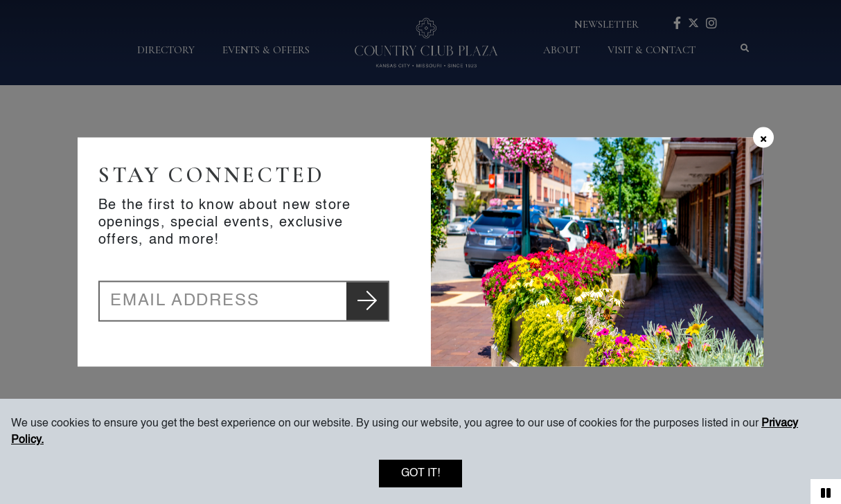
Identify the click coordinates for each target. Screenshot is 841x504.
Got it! (420, 474)
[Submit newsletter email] (367, 301)
